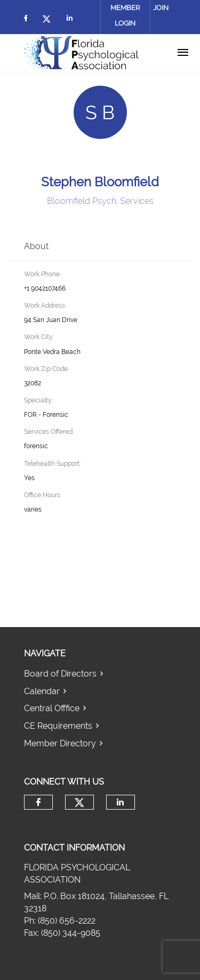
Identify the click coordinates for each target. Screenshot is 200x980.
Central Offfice (52, 708)
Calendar (42, 691)
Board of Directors (60, 674)
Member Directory (60, 743)
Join (161, 8)
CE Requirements (58, 726)
